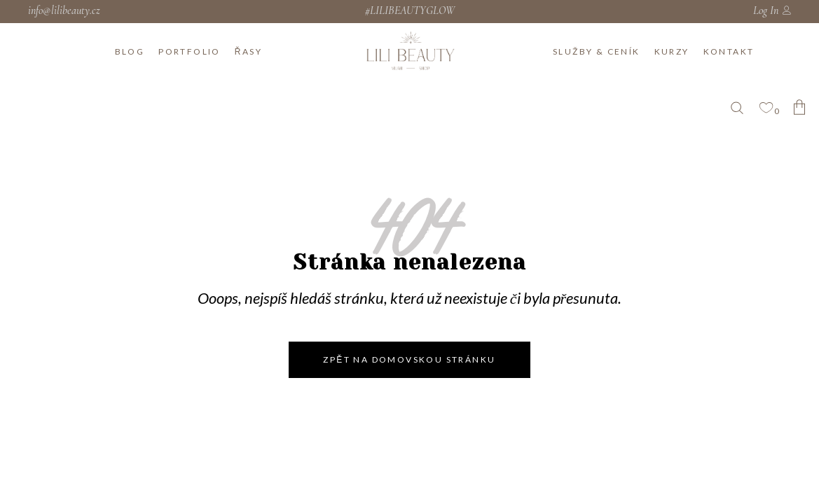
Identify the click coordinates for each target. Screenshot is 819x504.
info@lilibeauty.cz (64, 10)
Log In (766, 10)
